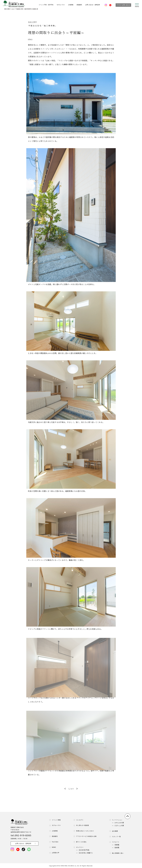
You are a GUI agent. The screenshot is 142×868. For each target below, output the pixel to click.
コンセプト (78, 820)
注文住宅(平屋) (84, 850)
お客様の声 (54, 853)
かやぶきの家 (119, 823)
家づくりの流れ (79, 842)
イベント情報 (54, 820)
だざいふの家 (119, 826)
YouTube (53, 842)
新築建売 (79, 5)
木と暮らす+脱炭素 (81, 825)
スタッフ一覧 (115, 837)
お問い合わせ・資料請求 (93, 5)
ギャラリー (78, 847)
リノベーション (115, 820)
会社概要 (113, 831)
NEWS (52, 847)
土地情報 (71, 5)
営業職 (117, 845)
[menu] (137, 5)
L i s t (71, 789)
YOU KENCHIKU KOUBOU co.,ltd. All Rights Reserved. (75, 866)
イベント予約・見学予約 (46, 5)
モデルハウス (61, 5)
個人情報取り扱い (116, 853)
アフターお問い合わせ (123, 5)
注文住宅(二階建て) (86, 853)
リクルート (114, 842)
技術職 (117, 848)
